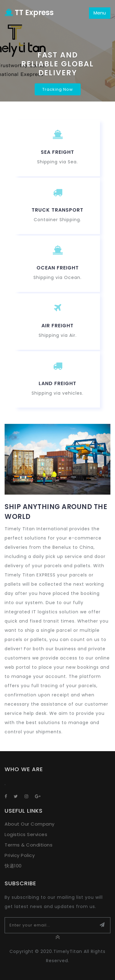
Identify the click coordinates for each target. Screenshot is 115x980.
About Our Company (30, 824)
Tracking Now (58, 89)
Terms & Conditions (29, 845)
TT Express (29, 12)
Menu (100, 13)
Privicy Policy (20, 855)
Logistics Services (26, 834)
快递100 (13, 866)
